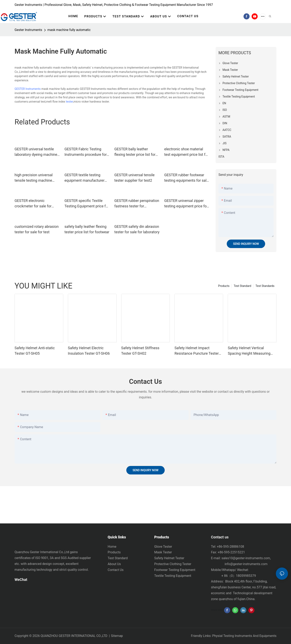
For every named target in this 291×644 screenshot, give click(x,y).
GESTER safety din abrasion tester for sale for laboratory (137, 229)
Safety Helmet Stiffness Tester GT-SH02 (140, 351)
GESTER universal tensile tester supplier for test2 (134, 178)
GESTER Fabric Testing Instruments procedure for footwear (86, 152)
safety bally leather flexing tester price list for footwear (87, 229)
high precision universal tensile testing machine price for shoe (34, 178)
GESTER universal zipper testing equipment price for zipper (186, 204)
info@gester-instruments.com (245, 564)
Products (224, 286)
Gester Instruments (28, 30)
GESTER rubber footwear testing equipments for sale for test (186, 178)
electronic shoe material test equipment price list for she (187, 152)
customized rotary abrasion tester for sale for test (37, 229)
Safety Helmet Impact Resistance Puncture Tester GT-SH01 (197, 351)
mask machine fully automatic (69, 30)
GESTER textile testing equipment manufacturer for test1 (84, 178)
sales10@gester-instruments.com (246, 558)
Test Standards (265, 286)
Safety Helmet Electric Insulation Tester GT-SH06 (89, 351)
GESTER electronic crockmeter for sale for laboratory (33, 204)
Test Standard (242, 286)
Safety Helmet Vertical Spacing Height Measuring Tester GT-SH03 (249, 351)
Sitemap (117, 636)
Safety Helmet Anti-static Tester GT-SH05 (35, 351)
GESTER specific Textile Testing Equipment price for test (87, 204)
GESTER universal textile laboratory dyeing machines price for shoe (37, 152)
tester (69, 102)
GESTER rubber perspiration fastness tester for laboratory (137, 204)
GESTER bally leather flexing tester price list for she (135, 152)
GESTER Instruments (28, 89)
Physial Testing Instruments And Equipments (244, 636)
